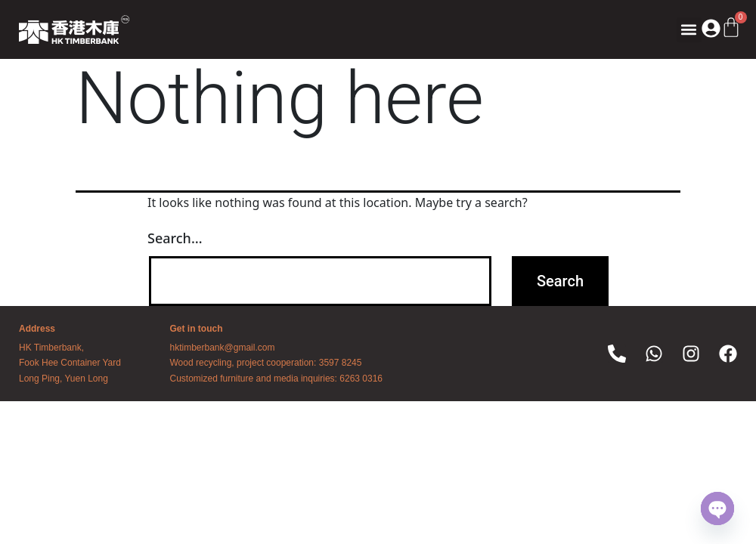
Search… (175, 238)
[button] (689, 30)
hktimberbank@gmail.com (223, 348)
